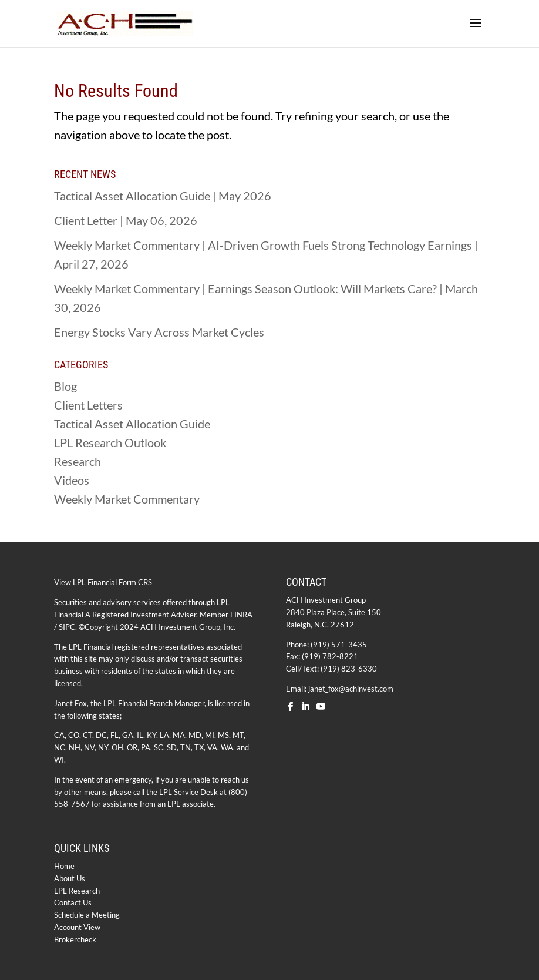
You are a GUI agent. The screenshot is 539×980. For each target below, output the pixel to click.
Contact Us (73, 902)
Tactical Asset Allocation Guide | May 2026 (163, 196)
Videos (72, 480)
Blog (65, 386)
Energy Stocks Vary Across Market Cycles (159, 332)
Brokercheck (75, 939)
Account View (77, 927)
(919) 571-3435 (339, 645)
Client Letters (88, 405)
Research (78, 461)
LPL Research (77, 891)
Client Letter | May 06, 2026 (126, 220)
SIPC (67, 627)
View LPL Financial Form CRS (103, 582)
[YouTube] (321, 707)
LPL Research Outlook (110, 442)
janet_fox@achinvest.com (351, 689)
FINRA (241, 615)
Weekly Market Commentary (127, 499)
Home (64, 866)
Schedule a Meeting (87, 915)
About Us (70, 878)
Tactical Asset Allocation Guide (132, 424)
